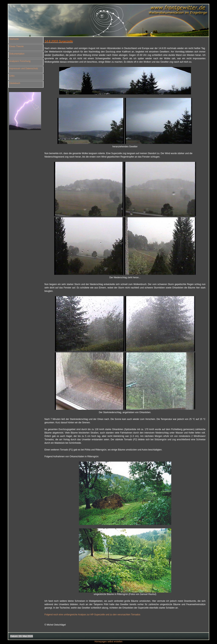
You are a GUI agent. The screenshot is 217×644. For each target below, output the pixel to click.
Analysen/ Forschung (20, 61)
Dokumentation (17, 54)
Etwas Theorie (16, 46)
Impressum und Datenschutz (24, 68)
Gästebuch (15, 83)
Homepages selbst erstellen (108, 639)
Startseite (14, 39)
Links (12, 76)
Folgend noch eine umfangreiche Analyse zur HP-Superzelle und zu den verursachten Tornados (92, 615)
